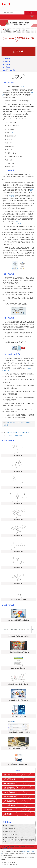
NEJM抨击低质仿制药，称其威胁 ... (18, 620)
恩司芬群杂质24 (18, 487)
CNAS (19, 224)
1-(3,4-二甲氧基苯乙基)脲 (18, 600)
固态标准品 (29, 423)
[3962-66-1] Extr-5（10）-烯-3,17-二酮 (18, 432)
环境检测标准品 (10, 801)
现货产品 (6, 425)
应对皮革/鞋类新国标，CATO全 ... (18, 636)
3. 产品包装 (6, 64)
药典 (32, 190)
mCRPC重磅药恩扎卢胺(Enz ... (18, 700)
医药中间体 (9, 814)
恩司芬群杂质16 (18, 551)
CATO (11, 133)
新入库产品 (9, 775)
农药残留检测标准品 (12, 788)
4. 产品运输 (6, 67)
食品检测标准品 (10, 784)
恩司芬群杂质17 (18, 567)
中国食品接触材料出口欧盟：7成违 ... (18, 732)
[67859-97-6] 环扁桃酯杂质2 (15, 435)
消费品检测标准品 (11, 797)
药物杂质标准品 (10, 779)
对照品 (29, 851)
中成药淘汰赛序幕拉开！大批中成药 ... (18, 748)
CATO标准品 (21, 423)
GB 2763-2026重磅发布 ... (18, 668)
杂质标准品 (25, 30)
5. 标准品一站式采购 (9, 70)
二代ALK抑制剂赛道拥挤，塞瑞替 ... (18, 684)
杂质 (22, 87)
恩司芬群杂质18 (18, 583)
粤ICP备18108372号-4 (9, 849)
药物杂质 (12, 196)
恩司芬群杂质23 (18, 471)
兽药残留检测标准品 (12, 792)
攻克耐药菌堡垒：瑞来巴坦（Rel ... (18, 764)
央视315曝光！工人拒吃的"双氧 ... (18, 652)
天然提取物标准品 (11, 805)
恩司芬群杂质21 (18, 535)
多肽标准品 (9, 810)
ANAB (18, 221)
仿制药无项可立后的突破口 (18, 716)
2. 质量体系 (6, 61)
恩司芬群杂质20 (18, 519)
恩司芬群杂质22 (18, 455)
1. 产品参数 (6, 59)
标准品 (15, 423)
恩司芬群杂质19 (18, 503)
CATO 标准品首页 (15, 30)
